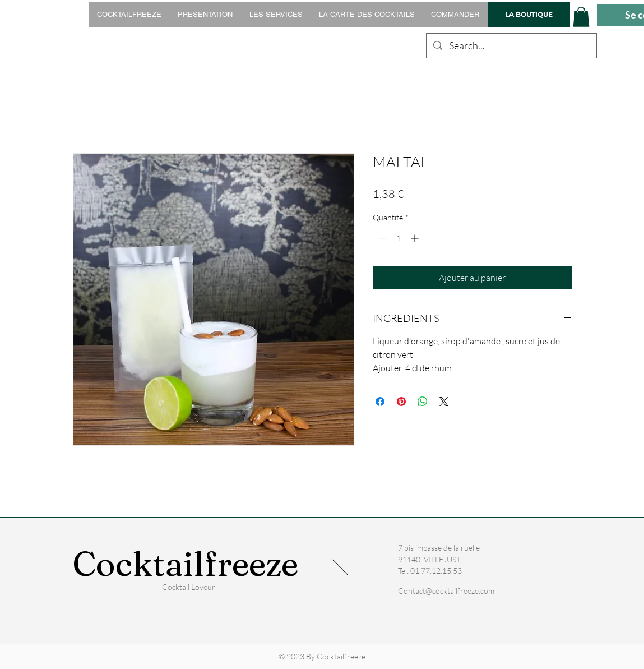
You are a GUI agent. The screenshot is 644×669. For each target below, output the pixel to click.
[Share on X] (444, 402)
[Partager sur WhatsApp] (423, 402)
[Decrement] (381, 238)
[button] (581, 17)
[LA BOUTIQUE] (529, 15)
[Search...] (511, 46)
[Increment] (416, 238)
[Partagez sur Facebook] (380, 402)
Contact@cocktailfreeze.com (446, 591)
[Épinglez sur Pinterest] (401, 402)
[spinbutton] (399, 238)
